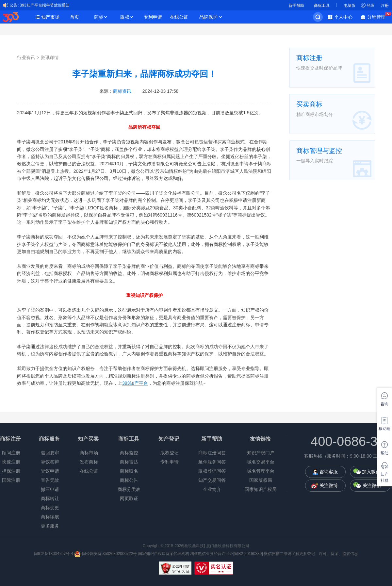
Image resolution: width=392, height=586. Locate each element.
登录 (370, 6)
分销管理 (378, 16)
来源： (115, 91)
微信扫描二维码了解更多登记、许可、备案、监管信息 (311, 554)
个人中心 (343, 17)
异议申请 (50, 471)
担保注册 (11, 471)
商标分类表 (129, 489)
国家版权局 (261, 480)
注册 (385, 6)
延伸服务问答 (212, 462)
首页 (74, 17)
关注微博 (329, 485)
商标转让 (50, 498)
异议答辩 (50, 462)
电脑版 (350, 6)
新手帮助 (296, 6)
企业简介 (212, 489)
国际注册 (11, 480)
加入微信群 (373, 472)
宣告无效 (50, 480)
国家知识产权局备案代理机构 (164, 554)
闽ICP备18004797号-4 (54, 554)
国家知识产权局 (261, 489)
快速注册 (11, 462)
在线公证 (179, 17)
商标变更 (50, 508)
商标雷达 (129, 462)
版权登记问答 (212, 471)
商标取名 (129, 471)
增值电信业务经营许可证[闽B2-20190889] (227, 554)
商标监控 (129, 453)
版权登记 (170, 453)
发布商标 (89, 462)
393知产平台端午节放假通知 (45, 5)
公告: (14, 5)
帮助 (384, 453)
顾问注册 (11, 453)
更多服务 (50, 526)
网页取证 (129, 498)
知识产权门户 (261, 453)
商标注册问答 (212, 453)
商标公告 (129, 480)
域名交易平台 (261, 462)
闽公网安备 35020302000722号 (106, 554)
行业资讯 (26, 57)
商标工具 (322, 6)
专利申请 (153, 17)
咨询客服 (329, 472)
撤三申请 (50, 489)
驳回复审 (50, 453)
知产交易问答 (212, 480)
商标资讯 (122, 91)
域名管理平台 (261, 471)
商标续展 (50, 517)
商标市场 (89, 453)
